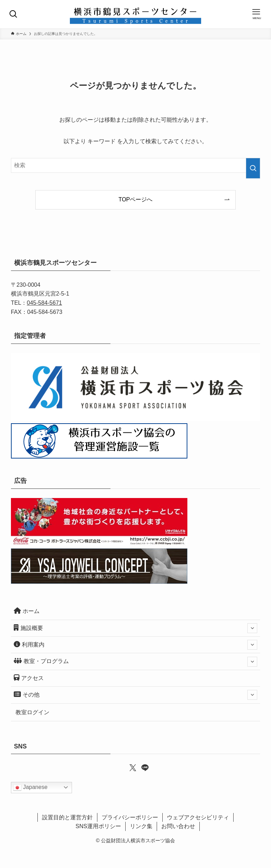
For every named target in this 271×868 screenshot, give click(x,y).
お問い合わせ (178, 826)
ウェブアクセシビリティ (198, 817)
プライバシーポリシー (130, 817)
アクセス (29, 678)
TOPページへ (136, 199)
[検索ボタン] (14, 14)
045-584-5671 (44, 303)
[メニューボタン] (257, 14)
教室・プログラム (136, 662)
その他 (136, 695)
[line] (141, 767)
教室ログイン (32, 712)
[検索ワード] (136, 165)
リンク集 (141, 826)
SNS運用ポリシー (98, 826)
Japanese (30, 788)
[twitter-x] (130, 767)
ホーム (27, 611)
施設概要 (136, 628)
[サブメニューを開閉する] (252, 628)
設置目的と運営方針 (67, 817)
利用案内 (136, 645)
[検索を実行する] (253, 168)
